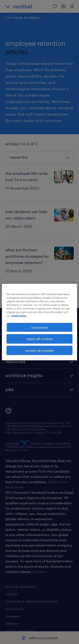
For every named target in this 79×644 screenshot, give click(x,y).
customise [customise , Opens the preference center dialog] (39, 327)
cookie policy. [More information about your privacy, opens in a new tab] (19, 316)
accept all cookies (39, 350)
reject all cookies (40, 339)
